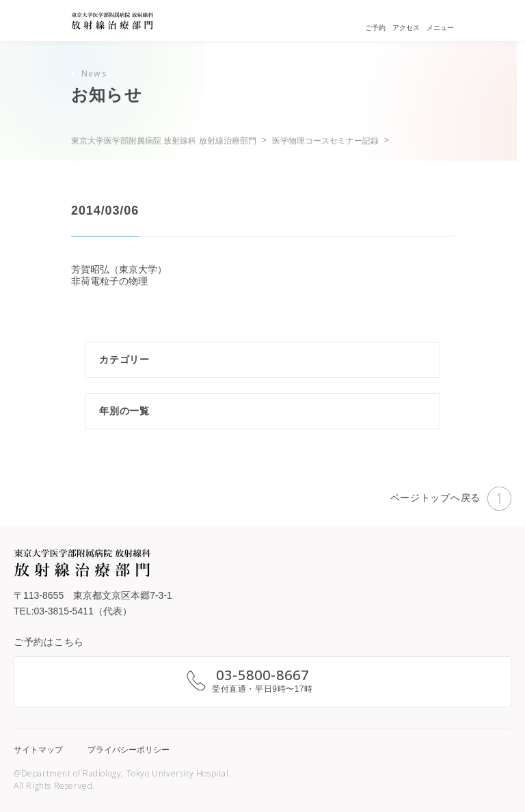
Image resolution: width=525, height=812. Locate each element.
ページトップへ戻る (451, 499)
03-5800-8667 (262, 675)
